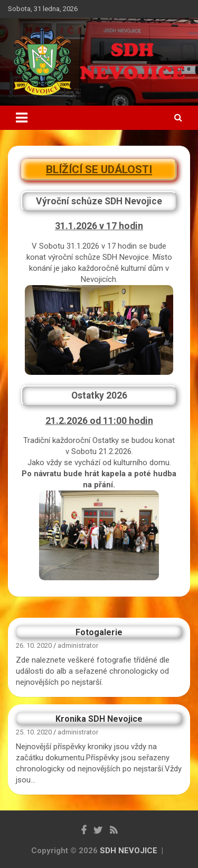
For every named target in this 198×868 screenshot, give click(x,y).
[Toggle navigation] (22, 118)
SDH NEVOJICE (129, 851)
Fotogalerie (99, 632)
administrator (78, 645)
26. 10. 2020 (34, 645)
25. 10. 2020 (34, 732)
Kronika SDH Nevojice (99, 719)
